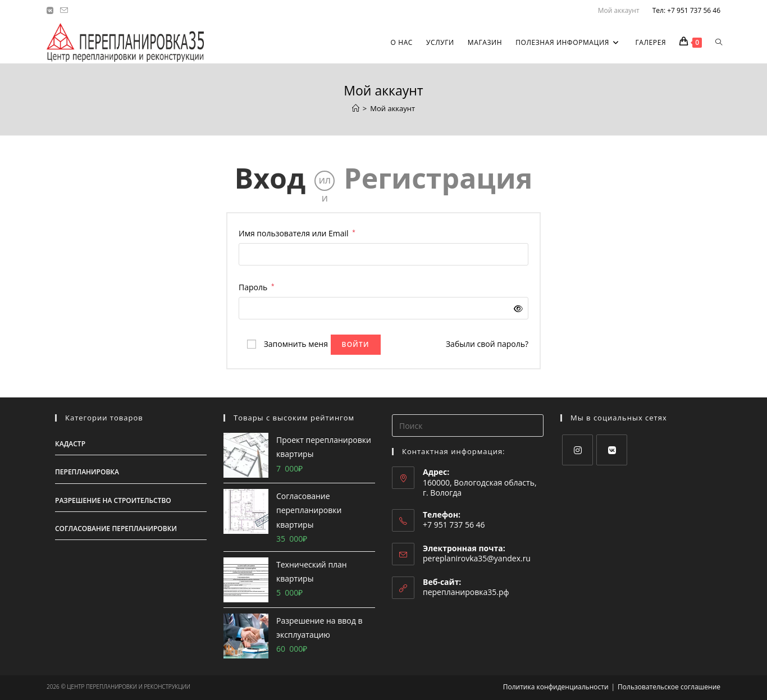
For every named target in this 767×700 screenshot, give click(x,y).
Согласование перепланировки (116, 529)
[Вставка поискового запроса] (468, 426)
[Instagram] (577, 450)
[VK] (612, 450)
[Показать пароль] (516, 308)
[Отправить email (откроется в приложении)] (64, 11)
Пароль (256, 286)
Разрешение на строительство (113, 500)
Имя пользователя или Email (297, 232)
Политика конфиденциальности (556, 687)
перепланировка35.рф (466, 592)
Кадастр (70, 444)
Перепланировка (87, 472)
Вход (270, 178)
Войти (356, 344)
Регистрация (438, 178)
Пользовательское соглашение (669, 687)
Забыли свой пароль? (487, 344)
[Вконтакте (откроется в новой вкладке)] (52, 11)
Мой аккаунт (619, 10)
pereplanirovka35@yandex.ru (477, 558)
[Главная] (356, 108)
